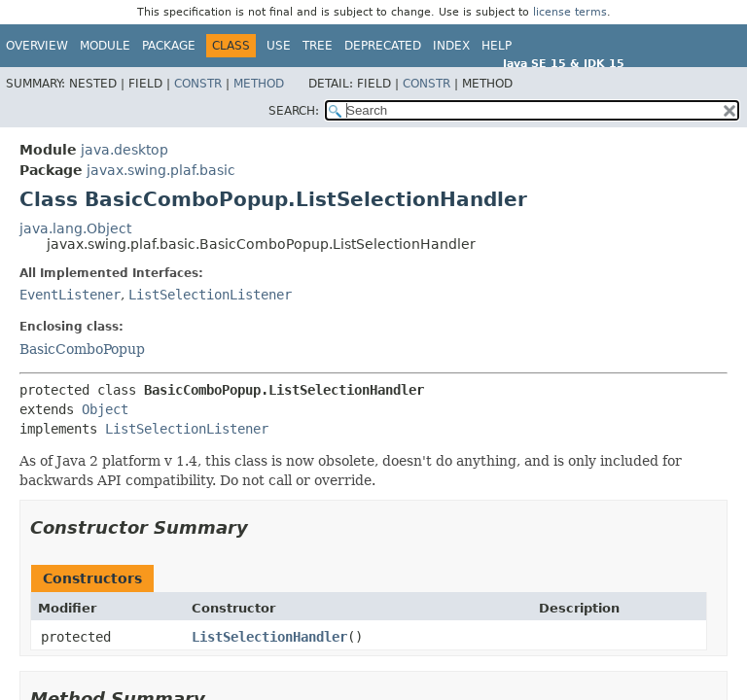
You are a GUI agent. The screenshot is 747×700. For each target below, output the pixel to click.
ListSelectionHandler (269, 637)
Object (105, 409)
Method (259, 84)
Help (497, 46)
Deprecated (383, 46)
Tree (318, 46)
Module (105, 46)
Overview (37, 46)
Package (169, 46)
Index (451, 46)
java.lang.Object (75, 228)
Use (279, 46)
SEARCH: (294, 111)
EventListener (70, 295)
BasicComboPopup (82, 349)
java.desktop (124, 150)
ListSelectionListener (210, 295)
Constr (198, 84)
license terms (570, 12)
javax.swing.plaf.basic (161, 170)
